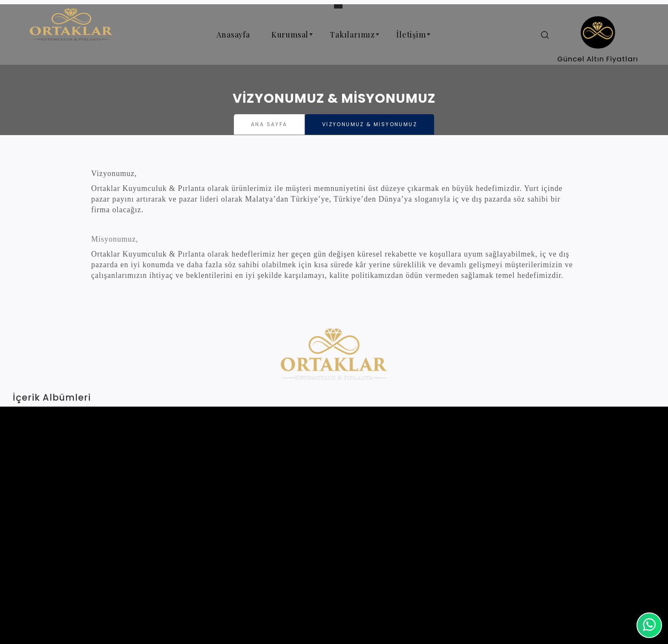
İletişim (414, 38)
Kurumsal (293, 38)
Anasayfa (233, 35)
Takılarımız (356, 38)
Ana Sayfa (269, 124)
